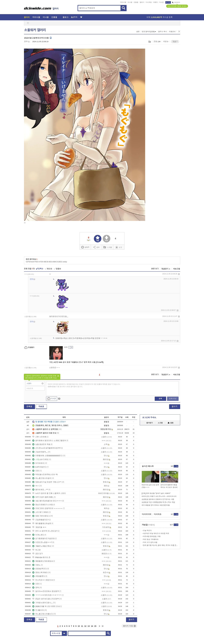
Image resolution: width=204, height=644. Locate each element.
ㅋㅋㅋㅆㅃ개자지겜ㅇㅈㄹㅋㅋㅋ (47, 595)
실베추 (85, 247)
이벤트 (155, 2)
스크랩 (150, 42)
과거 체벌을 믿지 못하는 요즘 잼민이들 (156, 505)
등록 (160, 399)
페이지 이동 (129, 626)
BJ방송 (74, 17)
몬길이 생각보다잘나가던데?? (46, 599)
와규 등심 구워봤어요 (151, 539)
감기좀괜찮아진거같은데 (43, 539)
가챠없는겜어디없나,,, (42, 603)
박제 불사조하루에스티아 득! (45, 474)
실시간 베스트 (148, 466)
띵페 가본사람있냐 (41, 516)
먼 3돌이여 (38, 610)
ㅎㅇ (36, 486)
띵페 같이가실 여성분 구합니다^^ (47, 482)
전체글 (29, 406)
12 (85, 626)
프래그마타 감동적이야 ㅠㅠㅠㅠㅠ (47, 508)
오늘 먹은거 (147, 531)
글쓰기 (175, 406)
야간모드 (176, 2)
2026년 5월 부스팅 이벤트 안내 (46, 606)
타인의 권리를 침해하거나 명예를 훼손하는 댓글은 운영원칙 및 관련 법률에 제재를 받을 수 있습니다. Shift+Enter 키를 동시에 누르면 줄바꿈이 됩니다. (84, 385)
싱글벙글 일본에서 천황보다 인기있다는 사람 (158, 499)
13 (89, 626)
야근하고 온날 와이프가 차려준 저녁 (156, 534)
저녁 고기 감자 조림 (150, 542)
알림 (171, 423)
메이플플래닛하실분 (42, 523)
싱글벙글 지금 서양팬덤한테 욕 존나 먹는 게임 (158, 502)
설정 (138, 32)
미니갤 (130, 2)
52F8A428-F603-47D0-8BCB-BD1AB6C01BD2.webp (46, 262)
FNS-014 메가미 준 (41, 557)
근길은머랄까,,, (40, 452)
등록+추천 (173, 399)
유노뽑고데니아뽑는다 (43, 614)
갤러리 (27, 17)
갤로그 (142, 2)
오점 (36, 471)
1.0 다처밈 (40, 459)
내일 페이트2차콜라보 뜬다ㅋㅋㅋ (47, 501)
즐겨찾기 (150, 423)
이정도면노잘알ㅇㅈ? (42, 542)
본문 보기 (155, 269)
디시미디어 (147, 514)
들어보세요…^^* (40, 490)
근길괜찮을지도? (40, 520)
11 (82, 626)
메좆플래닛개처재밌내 (43, 561)
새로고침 (177, 269)
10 (79, 626)
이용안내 (172, 32)
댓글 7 (175, 42)
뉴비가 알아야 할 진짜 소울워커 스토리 (49, 493)
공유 (96, 247)
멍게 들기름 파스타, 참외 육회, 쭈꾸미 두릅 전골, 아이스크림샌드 (161, 545)
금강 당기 (38, 554)
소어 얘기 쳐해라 (40, 512)
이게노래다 (38, 535)
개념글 (41, 406)
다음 (100, 626)
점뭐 (36, 588)
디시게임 (149, 2)
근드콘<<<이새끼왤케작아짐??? (46, 448)
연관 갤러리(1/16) (149, 32)
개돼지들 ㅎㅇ (39, 527)
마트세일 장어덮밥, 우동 (152, 536)
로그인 (168, 2)
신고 (119, 247)
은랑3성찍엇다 (40, 569)
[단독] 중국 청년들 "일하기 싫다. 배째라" (156, 493)
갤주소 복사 (162, 32)
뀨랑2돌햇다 (39, 576)
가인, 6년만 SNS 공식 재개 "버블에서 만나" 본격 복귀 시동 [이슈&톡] (76, 362)
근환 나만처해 (39, 437)
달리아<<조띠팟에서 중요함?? (46, 591)
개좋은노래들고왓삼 (42, 546)
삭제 (179, 274)
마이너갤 (123, 2)
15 (95, 626)
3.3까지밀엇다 (39, 467)
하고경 (36, 550)
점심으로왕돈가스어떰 (43, 505)
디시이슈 (158, 514)
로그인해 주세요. (149, 417)
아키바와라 (38, 463)
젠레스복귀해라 (40, 572)
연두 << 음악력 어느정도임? (45, 531)
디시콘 (162, 2)
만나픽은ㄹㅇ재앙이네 (43, 580)
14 (92, 626)
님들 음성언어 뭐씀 (41, 444)
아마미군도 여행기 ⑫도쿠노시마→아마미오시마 (159, 496)
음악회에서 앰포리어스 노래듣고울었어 (49, 441)
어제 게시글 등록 (159, 17)
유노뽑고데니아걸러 (42, 478)
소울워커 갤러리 (35, 30)
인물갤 (136, 2)
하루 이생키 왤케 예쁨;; (43, 497)
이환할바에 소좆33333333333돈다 (47, 456)
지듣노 (36, 565)
